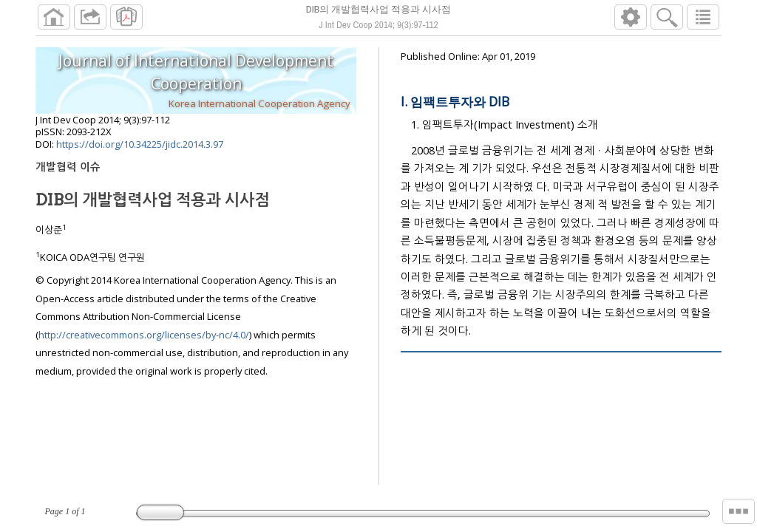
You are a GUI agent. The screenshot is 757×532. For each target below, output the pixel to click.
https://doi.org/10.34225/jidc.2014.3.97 (140, 144)
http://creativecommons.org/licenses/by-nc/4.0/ (144, 335)
